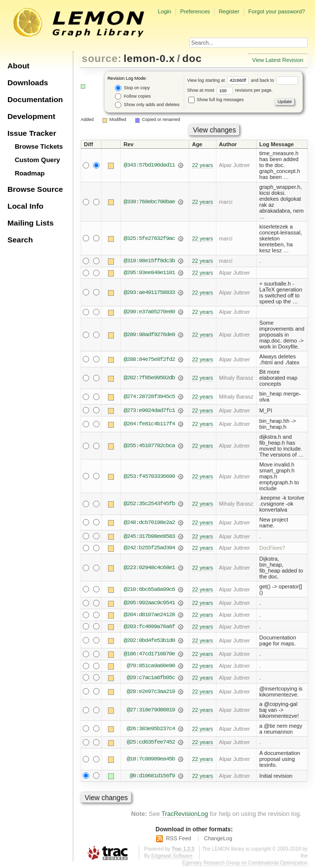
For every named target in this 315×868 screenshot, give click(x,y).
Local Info (26, 206)
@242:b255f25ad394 (149, 549)
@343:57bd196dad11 (149, 165)
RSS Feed (179, 840)
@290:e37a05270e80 (149, 312)
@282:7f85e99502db (149, 378)
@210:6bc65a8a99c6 (149, 590)
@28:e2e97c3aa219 (151, 693)
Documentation (35, 99)
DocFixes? (272, 549)
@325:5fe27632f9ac (149, 238)
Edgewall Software (172, 857)
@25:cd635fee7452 (151, 744)
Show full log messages (216, 100)
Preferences (195, 11)
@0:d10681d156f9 (152, 777)
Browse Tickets (39, 146)
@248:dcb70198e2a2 (149, 523)
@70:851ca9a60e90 (151, 667)
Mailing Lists (30, 223)
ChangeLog (218, 840)
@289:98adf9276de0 (149, 335)
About (18, 66)
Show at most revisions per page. (230, 90)
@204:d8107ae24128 (149, 616)
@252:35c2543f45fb (149, 504)
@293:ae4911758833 (149, 292)
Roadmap (30, 173)
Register (229, 11)
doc (192, 58)
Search (20, 240)
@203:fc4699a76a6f (149, 628)
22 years (203, 165)
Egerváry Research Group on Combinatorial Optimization (245, 864)
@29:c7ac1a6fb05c (151, 679)
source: (102, 58)
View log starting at (219, 80)
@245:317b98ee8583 (149, 537)
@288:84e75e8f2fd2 (149, 359)
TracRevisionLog (185, 816)
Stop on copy (132, 88)
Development (31, 116)
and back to (275, 80)
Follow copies (133, 96)
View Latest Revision (278, 60)
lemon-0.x (150, 58)
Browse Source (35, 189)
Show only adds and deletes (147, 105)
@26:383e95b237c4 (151, 730)
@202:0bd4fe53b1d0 (149, 641)
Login (164, 11)
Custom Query (38, 160)
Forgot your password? (276, 11)
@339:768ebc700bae (149, 202)
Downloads (28, 83)
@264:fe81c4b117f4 (149, 424)
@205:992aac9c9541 (149, 604)
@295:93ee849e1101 (149, 273)
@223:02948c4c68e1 (149, 568)
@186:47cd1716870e (149, 655)
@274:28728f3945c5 (149, 397)
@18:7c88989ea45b (151, 760)
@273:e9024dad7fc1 (149, 411)
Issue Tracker (32, 133)
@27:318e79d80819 (151, 711)
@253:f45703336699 (149, 477)
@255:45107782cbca (149, 446)
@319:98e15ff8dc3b (149, 261)
